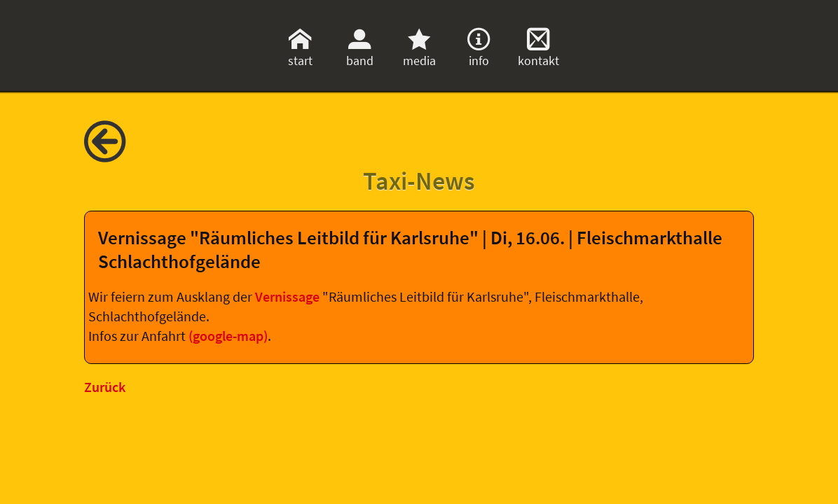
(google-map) (228, 336)
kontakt (538, 52)
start (300, 52)
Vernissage (289, 297)
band (360, 52)
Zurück (105, 387)
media (419, 52)
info (479, 52)
